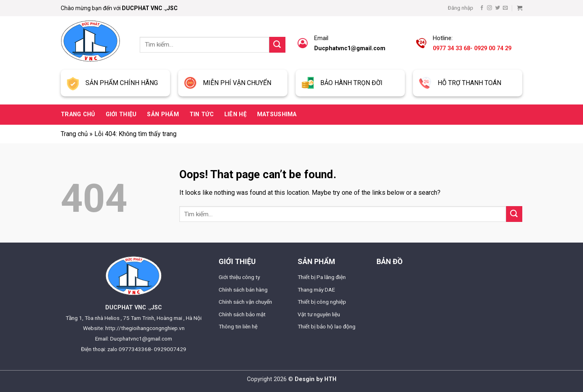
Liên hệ (235, 114)
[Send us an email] (505, 8)
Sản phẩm (163, 114)
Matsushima (277, 114)
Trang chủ (78, 114)
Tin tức (202, 114)
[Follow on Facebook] (482, 8)
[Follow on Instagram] (489, 8)
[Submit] (277, 45)
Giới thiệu (121, 114)
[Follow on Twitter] (498, 8)
